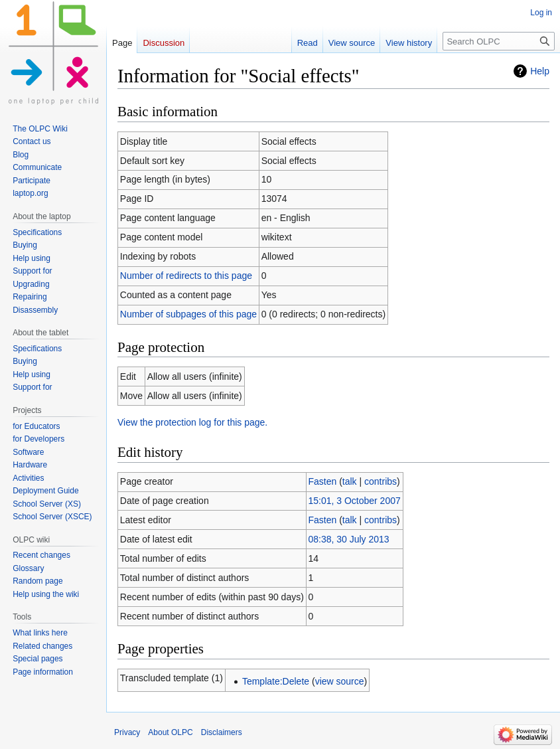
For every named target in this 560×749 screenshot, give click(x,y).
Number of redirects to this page (186, 276)
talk (350, 481)
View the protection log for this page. (192, 422)
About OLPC (170, 732)
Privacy (127, 732)
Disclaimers (222, 732)
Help (540, 71)
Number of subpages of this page (188, 314)
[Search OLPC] (499, 41)
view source (340, 681)
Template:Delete (276, 681)
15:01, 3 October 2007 (354, 501)
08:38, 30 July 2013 (348, 539)
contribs (381, 481)
